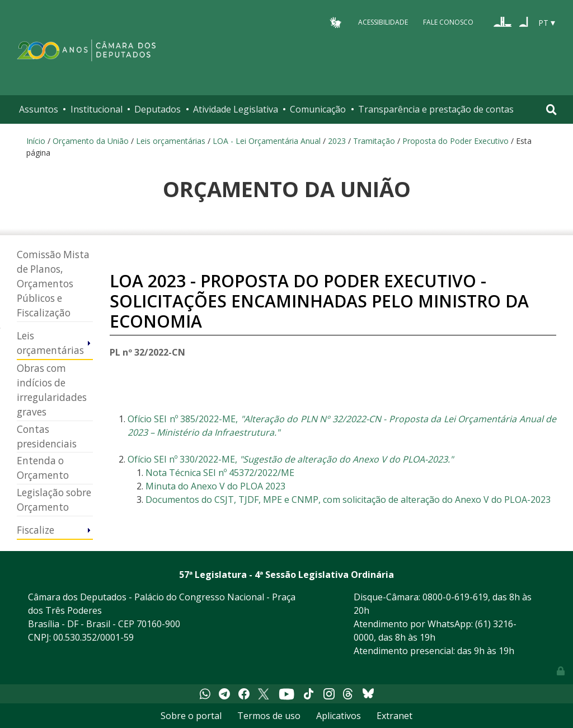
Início (36, 141)
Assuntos (39, 109)
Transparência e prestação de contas (436, 109)
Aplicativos (339, 716)
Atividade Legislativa (236, 109)
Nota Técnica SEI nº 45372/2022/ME (220, 473)
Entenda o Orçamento (43, 468)
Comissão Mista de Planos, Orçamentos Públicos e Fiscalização (53, 284)
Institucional (97, 109)
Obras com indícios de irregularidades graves (52, 390)
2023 (337, 141)
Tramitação (374, 141)
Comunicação (318, 109)
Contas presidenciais (47, 437)
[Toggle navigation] (551, 109)
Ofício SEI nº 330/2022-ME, (290, 459)
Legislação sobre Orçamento (54, 500)
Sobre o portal (191, 716)
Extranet (394, 716)
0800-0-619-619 (455, 597)
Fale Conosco (448, 22)
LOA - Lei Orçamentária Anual (267, 141)
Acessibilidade (383, 22)
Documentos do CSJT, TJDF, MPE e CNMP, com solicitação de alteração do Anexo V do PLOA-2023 (348, 500)
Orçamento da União (91, 141)
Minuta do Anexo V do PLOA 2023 (215, 486)
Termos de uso (269, 716)
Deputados (158, 109)
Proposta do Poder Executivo (455, 141)
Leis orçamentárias (171, 141)
